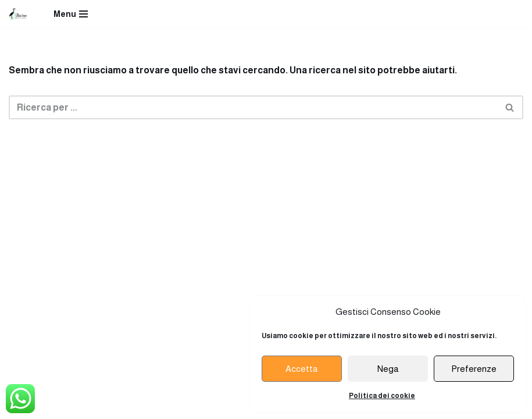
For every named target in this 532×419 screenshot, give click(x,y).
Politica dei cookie (382, 396)
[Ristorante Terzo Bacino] (18, 14)
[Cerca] (253, 107)
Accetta (302, 369)
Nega (388, 369)
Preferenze (474, 369)
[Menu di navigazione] (71, 14)
